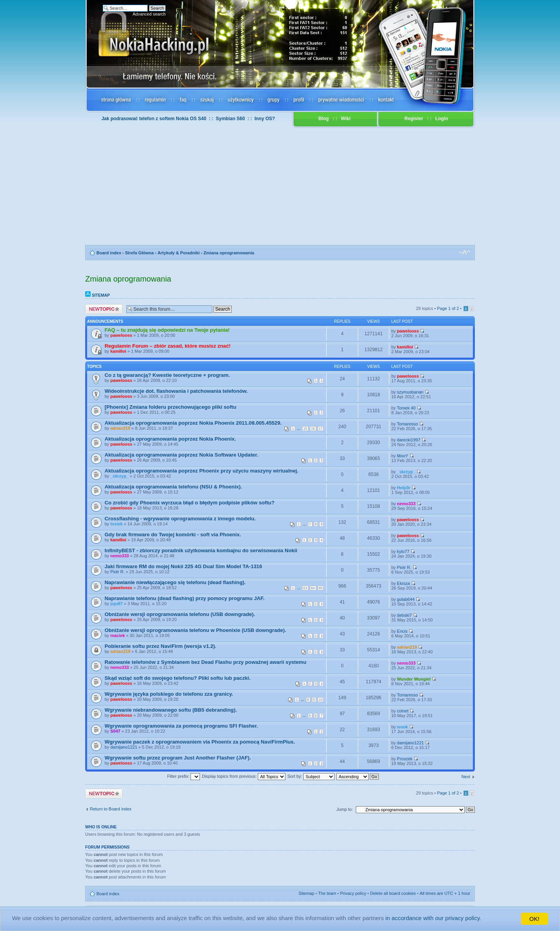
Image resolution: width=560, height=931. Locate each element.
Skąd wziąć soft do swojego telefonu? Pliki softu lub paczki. (178, 678)
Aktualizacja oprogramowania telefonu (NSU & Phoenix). (173, 487)
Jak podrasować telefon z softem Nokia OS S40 (154, 119)
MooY (403, 456)
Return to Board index (111, 809)
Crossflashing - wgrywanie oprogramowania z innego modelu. (180, 519)
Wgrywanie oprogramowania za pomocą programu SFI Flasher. (181, 726)
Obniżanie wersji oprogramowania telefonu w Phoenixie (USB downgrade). (195, 630)
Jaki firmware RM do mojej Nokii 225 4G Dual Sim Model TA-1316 (183, 566)
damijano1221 (124, 747)
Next (466, 777)
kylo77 (403, 551)
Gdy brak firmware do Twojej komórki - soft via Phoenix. (173, 535)
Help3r (404, 488)
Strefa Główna (139, 253)
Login (442, 119)
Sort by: (311, 776)
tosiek (117, 524)
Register (414, 119)
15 (305, 429)
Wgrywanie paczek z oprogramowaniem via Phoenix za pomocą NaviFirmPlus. (200, 742)
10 (321, 700)
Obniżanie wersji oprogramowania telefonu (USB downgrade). (180, 614)
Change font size (465, 253)
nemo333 (406, 504)
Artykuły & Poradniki (178, 253)
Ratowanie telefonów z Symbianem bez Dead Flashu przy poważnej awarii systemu (206, 662)
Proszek (405, 759)
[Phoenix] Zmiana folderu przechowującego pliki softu (171, 407)
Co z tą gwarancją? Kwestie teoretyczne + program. (167, 375)
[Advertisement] (280, 187)
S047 (115, 731)
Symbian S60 (230, 119)
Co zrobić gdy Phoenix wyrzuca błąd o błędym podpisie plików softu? (190, 503)
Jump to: (345, 809)
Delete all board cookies (393, 893)
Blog (324, 119)
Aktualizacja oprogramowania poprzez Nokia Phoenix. (170, 439)
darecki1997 (409, 440)
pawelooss (121, 335)
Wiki (346, 119)
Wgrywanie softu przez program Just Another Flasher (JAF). (178, 758)
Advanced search (149, 14)
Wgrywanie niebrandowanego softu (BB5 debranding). (171, 710)
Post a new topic (104, 309)
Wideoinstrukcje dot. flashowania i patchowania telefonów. (176, 391)
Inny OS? (265, 119)
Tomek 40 (406, 408)
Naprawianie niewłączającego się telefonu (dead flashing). (175, 582)
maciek (118, 635)
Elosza (403, 583)
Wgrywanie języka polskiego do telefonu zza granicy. (169, 694)
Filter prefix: (184, 776)
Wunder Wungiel (414, 679)
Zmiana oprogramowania (229, 253)
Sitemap (98, 295)
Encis (402, 631)
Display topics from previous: (244, 776)
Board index (109, 253)
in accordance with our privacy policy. (435, 919)
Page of (448, 308)
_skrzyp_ (120, 476)
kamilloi (118, 351)
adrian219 (120, 428)
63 (305, 588)
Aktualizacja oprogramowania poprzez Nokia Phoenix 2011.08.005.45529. (193, 423)
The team (327, 893)
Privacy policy (353, 893)
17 (321, 429)
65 (321, 588)
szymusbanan (410, 392)
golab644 (406, 599)
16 (313, 429)
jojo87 (117, 604)
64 (313, 588)
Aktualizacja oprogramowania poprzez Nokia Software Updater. (181, 455)
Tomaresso (408, 424)
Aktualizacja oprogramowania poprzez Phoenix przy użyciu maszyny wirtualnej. (201, 471)
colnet (403, 711)
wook (402, 727)
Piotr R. (118, 572)
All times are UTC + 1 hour (445, 893)
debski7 (404, 615)
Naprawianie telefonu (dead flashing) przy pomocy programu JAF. (185, 598)
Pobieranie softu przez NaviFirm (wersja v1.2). (160, 646)
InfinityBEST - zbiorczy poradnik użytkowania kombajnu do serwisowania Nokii (201, 550)
